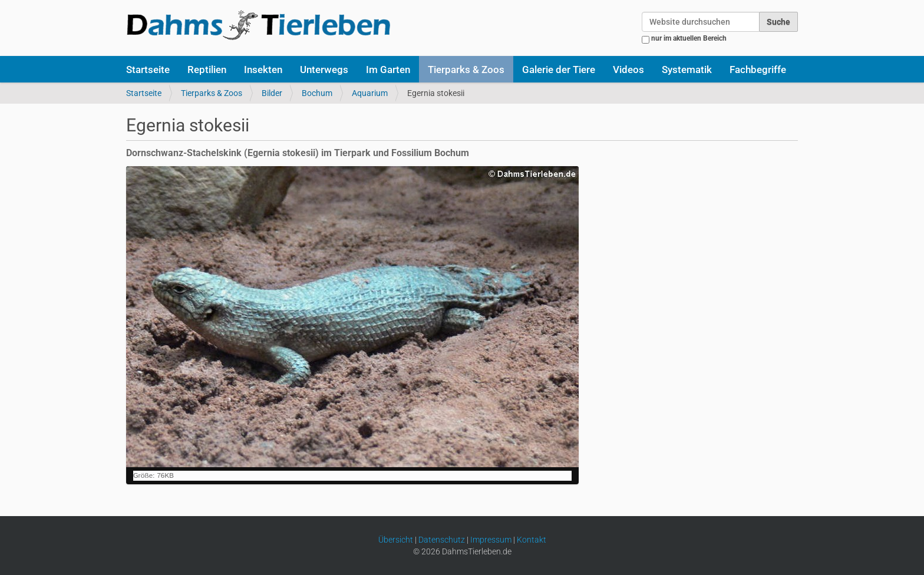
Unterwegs (324, 70)
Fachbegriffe (758, 70)
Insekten (263, 70)
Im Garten (388, 70)
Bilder (272, 93)
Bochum (317, 93)
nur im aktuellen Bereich (689, 38)
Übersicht (396, 540)
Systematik (687, 70)
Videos (628, 70)
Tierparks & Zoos (466, 70)
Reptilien (207, 70)
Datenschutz (442, 540)
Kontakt (532, 540)
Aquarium (370, 93)
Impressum (491, 540)
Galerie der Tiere (559, 70)
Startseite (148, 70)
